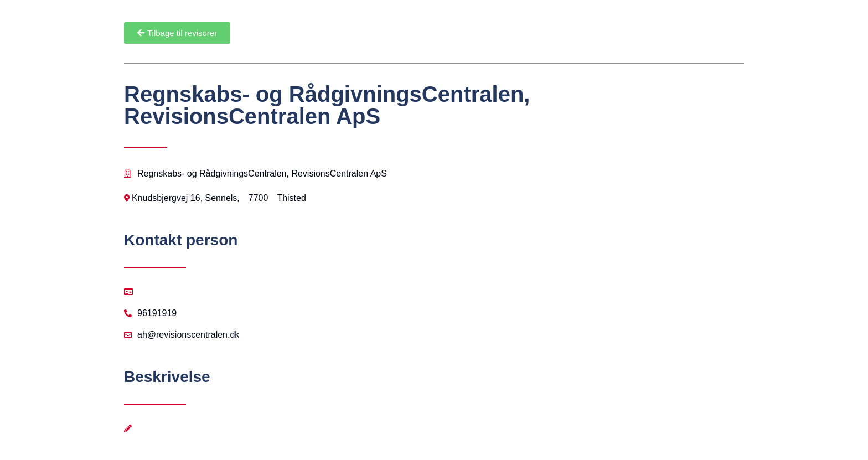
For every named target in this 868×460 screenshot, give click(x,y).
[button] (177, 33)
